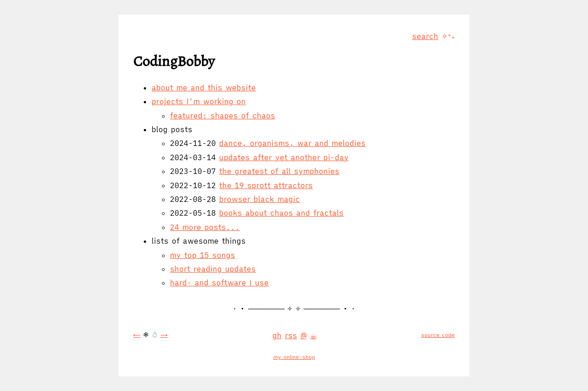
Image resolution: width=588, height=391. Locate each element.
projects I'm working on (199, 101)
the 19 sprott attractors (266, 185)
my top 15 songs (203, 255)
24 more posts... (205, 227)
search (425, 36)
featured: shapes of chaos (223, 116)
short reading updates (213, 269)
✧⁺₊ (448, 36)
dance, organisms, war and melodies (292, 143)
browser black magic (260, 199)
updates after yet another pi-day (284, 157)
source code (438, 335)
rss (291, 335)
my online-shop (294, 357)
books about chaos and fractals (281, 213)
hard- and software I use (219, 283)
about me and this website (204, 88)
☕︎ (313, 335)
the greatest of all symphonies (279, 171)
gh (277, 335)
